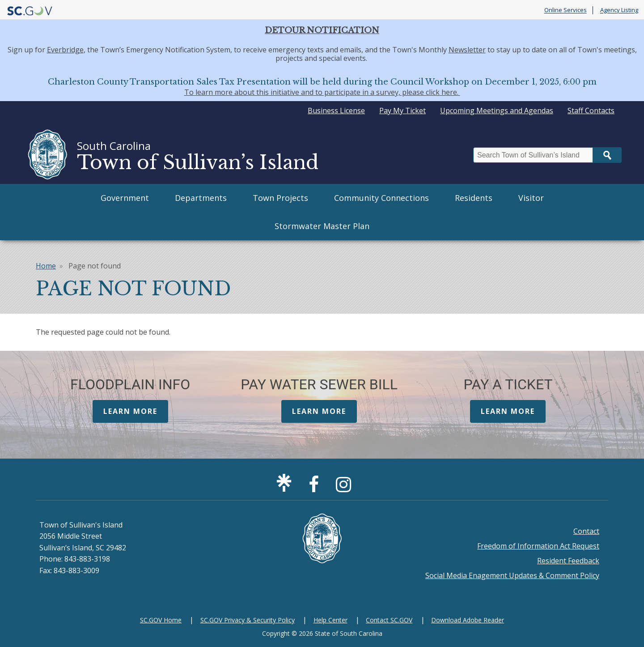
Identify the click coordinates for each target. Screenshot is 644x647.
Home (46, 266)
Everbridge (65, 50)
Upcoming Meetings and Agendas (497, 111)
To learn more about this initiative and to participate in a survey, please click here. (322, 92)
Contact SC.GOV (389, 620)
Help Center (330, 620)
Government (125, 198)
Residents (474, 198)
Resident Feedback (568, 561)
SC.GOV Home (161, 620)
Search (607, 155)
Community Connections (381, 198)
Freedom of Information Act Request (538, 546)
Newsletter (467, 50)
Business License (336, 111)
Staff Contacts (591, 111)
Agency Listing (619, 10)
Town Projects (280, 198)
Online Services (566, 10)
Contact (586, 531)
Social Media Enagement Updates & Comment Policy (512, 575)
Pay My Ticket (402, 111)
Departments (201, 198)
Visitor (531, 198)
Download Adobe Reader (468, 620)
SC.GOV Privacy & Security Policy (248, 620)
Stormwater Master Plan (322, 226)
